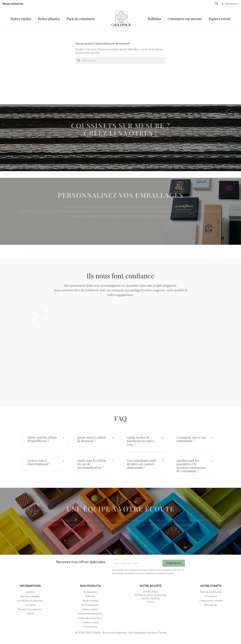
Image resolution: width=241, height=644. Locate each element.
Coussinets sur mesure (189, 22)
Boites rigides (90, 616)
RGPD (30, 620)
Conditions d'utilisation (30, 607)
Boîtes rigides (18, 22)
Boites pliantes (90, 612)
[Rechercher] (120, 68)
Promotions (90, 634)
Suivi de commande (211, 599)
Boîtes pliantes (46, 22)
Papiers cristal (224, 22)
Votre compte (211, 593)
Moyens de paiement (30, 616)
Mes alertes (211, 612)
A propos (30, 612)
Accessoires (90, 599)
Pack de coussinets (78, 22)
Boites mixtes (90, 607)
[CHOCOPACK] (122, 22)
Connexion (211, 603)
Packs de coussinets (90, 625)
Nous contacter (13, 4)
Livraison (30, 599)
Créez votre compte (211, 607)
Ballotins (159, 22)
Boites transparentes (90, 620)
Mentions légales (30, 603)
